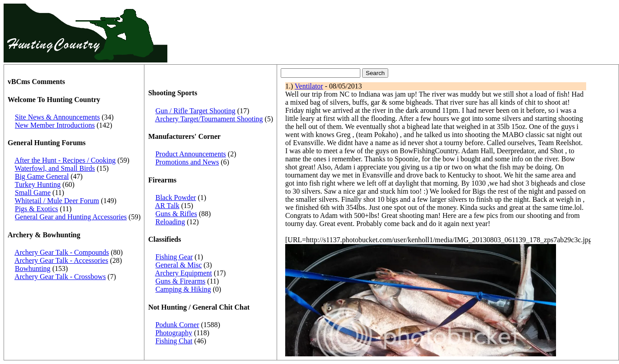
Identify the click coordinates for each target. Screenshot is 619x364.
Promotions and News (187, 162)
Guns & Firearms (180, 281)
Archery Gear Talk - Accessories (61, 260)
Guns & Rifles (176, 214)
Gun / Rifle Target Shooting (195, 111)
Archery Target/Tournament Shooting (209, 119)
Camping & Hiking (183, 289)
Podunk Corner (177, 325)
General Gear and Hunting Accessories (71, 217)
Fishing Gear (174, 257)
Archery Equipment (184, 273)
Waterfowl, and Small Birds (55, 168)
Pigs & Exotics (36, 209)
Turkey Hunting (38, 184)
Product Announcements (191, 154)
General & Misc (178, 265)
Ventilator (309, 86)
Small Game (33, 193)
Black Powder (175, 198)
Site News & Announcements (57, 117)
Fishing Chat (174, 341)
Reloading (170, 222)
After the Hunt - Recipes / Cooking (65, 160)
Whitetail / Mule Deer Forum (57, 201)
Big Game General (42, 176)
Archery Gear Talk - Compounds (62, 252)
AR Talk (167, 206)
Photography (174, 333)
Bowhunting (33, 269)
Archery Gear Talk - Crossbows (60, 277)
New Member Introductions (55, 125)
